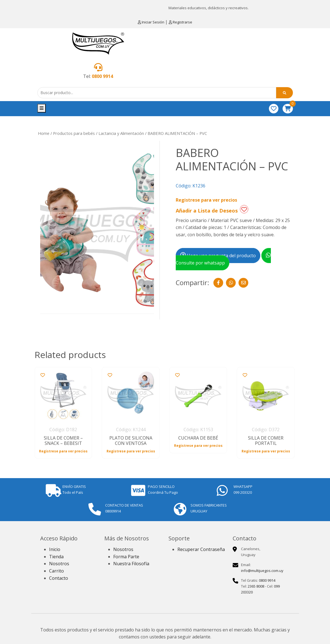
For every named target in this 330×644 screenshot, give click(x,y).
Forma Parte (126, 557)
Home (44, 133)
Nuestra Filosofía (131, 564)
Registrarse (180, 22)
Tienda (56, 557)
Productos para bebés (74, 133)
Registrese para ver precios (206, 200)
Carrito (56, 571)
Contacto (59, 578)
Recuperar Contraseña (201, 549)
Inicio (55, 549)
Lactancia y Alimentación (121, 133)
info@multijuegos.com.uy (262, 571)
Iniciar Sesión (151, 22)
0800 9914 (102, 76)
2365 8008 (256, 586)
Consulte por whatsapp (223, 259)
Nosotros (59, 564)
